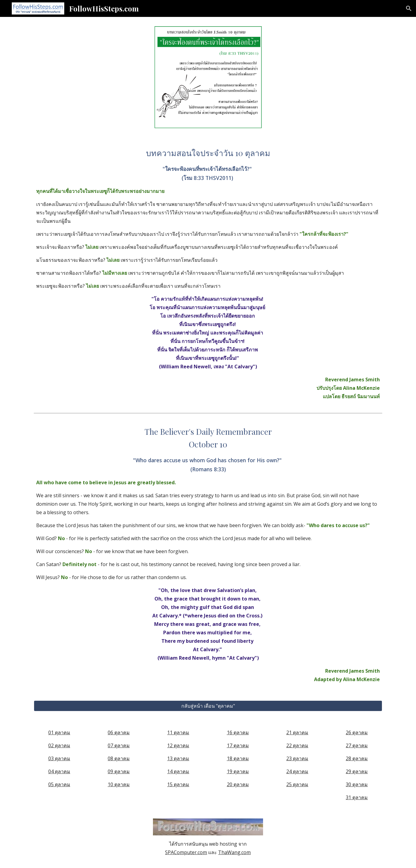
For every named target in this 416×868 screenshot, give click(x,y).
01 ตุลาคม (59, 732)
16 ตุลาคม (238, 732)
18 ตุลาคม (238, 758)
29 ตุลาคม (357, 771)
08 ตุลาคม (119, 758)
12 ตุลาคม (178, 745)
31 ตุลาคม (357, 797)
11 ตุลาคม (178, 732)
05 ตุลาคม (59, 784)
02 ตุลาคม (59, 745)
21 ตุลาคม (297, 732)
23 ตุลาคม (297, 758)
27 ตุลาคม (357, 745)
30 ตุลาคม (357, 784)
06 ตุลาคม (119, 732)
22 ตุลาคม (297, 745)
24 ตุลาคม (297, 771)
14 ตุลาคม (178, 771)
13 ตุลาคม (178, 758)
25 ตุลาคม (297, 784)
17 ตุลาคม (238, 745)
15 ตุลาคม (178, 784)
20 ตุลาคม (238, 784)
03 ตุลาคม (59, 758)
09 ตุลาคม (119, 771)
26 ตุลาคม (357, 732)
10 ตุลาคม (119, 784)
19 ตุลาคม (238, 771)
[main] (208, 274)
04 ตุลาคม (59, 771)
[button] (409, 8)
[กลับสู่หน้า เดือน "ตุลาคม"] (208, 706)
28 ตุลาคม (357, 758)
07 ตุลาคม (119, 745)
